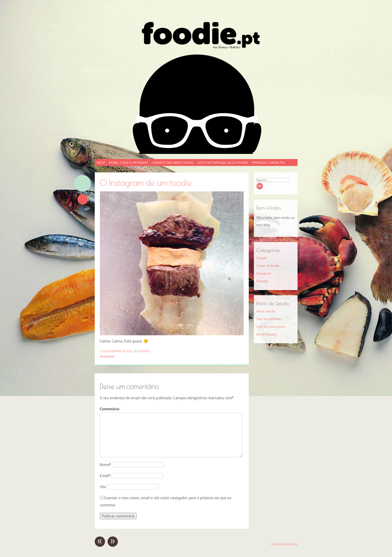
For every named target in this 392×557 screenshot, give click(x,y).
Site (103, 487)
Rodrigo (144, 351)
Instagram (107, 357)
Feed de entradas (269, 319)
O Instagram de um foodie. (146, 183)
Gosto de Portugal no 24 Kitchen (223, 163)
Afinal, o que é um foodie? (129, 163)
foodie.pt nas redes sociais (173, 163)
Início (101, 163)
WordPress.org (267, 334)
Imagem (83, 183)
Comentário (110, 409)
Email (105, 476)
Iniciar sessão (266, 311)
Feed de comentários (271, 327)
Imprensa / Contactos (268, 163)
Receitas (262, 281)
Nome (105, 465)
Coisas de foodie (268, 266)
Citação (262, 258)
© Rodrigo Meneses (284, 544)
